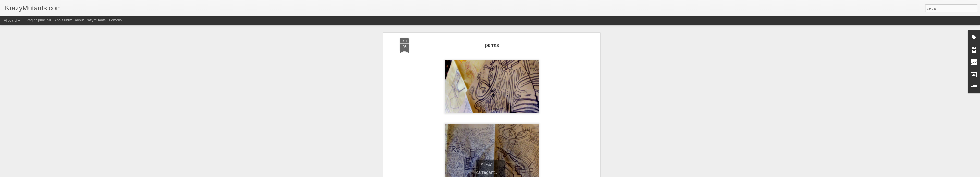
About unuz (63, 20)
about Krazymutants (91, 20)
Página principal (39, 20)
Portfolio (115, 20)
